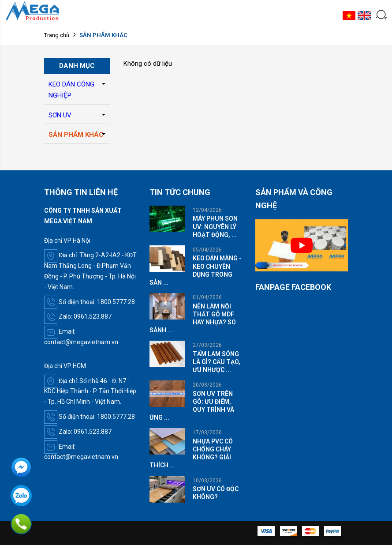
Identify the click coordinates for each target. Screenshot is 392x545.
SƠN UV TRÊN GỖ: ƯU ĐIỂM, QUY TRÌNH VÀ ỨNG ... (192, 406)
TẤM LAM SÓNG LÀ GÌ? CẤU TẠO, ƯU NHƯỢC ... (217, 362)
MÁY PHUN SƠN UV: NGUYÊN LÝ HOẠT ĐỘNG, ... (215, 226)
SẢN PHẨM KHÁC (76, 135)
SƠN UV (60, 115)
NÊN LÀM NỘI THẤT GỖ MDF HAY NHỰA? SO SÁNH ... (193, 318)
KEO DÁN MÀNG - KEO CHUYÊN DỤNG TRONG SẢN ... (196, 270)
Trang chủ (57, 35)
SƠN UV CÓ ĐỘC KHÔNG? (216, 493)
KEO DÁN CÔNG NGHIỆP (71, 90)
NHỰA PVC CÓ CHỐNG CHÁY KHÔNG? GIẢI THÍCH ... (191, 453)
